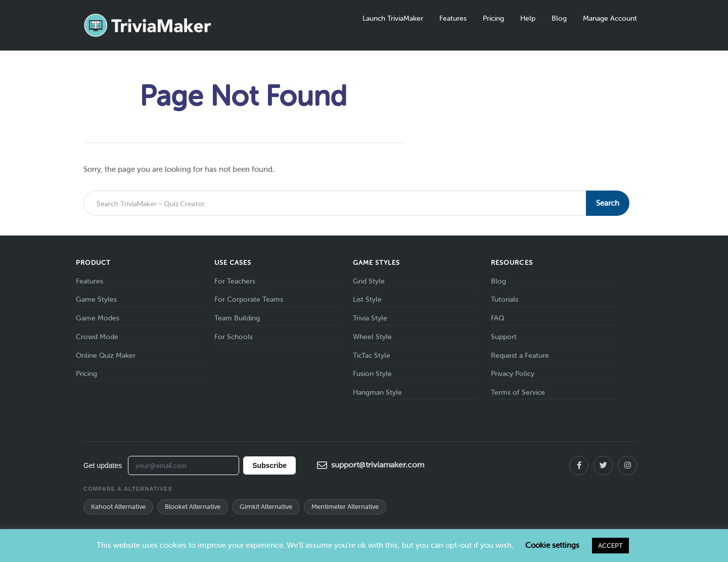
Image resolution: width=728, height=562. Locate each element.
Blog (559, 18)
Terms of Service (518, 392)
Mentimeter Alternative (345, 507)
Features (453, 18)
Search (608, 203)
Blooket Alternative (193, 507)
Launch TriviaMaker (393, 18)
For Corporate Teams (249, 299)
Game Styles (96, 299)
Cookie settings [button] (552, 545)
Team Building (237, 318)
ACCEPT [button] (610, 546)
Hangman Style (377, 392)
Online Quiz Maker (106, 356)
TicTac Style (372, 356)
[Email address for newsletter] (184, 465)
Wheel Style (372, 337)
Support (504, 337)
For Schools (234, 337)
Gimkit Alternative (266, 507)
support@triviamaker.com (371, 465)
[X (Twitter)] (603, 465)
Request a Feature (520, 356)
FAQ (497, 318)
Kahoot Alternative (118, 507)
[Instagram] (627, 465)
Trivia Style (370, 318)
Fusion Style (372, 374)
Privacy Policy (513, 374)
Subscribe (269, 465)
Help (528, 18)
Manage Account (610, 18)
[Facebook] (579, 465)
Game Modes (98, 318)
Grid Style (369, 281)
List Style (367, 299)
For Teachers (235, 281)
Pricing (493, 18)
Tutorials (505, 299)
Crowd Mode (97, 337)
